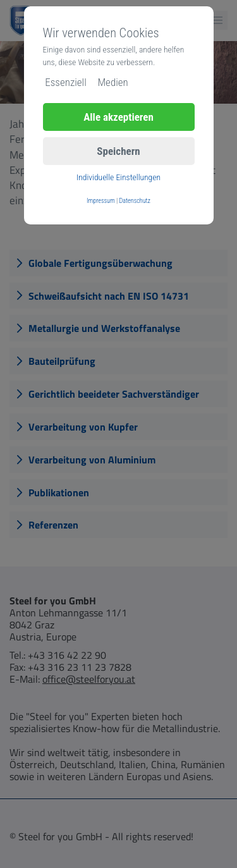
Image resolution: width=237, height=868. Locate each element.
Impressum (101, 201)
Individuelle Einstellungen (118, 177)
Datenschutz (135, 201)
